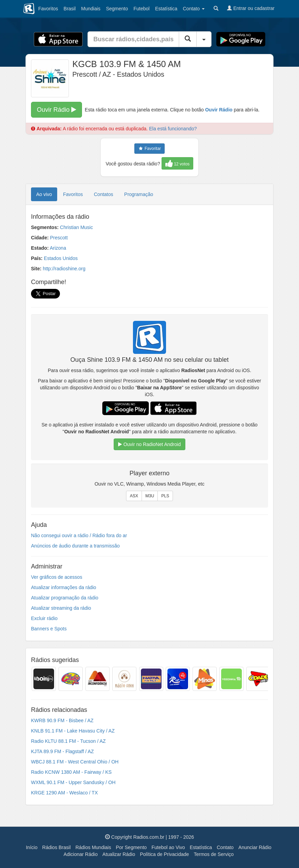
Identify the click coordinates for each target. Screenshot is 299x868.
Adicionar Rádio (81, 854)
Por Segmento (131, 847)
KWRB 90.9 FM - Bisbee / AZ (62, 720)
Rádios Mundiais (93, 847)
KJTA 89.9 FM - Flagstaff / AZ (62, 751)
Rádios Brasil (56, 847)
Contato (225, 847)
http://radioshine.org (64, 269)
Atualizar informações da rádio (64, 587)
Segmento (117, 9)
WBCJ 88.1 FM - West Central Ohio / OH (75, 762)
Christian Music (76, 227)
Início (32, 847)
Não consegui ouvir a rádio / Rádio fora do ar (79, 535)
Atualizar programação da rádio (65, 598)
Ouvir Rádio (56, 110)
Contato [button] (194, 9)
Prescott (59, 238)
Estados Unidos (61, 258)
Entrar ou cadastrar (251, 8)
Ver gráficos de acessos (57, 577)
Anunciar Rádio (255, 847)
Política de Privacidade (164, 854)
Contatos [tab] (104, 194)
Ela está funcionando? (173, 129)
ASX (134, 496)
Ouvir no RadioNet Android (149, 444)
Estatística (166, 9)
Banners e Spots (49, 629)
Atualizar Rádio (119, 854)
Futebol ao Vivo (168, 847)
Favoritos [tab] (73, 194)
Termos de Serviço (214, 854)
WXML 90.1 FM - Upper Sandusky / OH (73, 782)
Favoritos (48, 9)
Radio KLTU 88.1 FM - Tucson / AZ (68, 741)
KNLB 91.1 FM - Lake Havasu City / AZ (73, 731)
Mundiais (91, 9)
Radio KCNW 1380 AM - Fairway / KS (71, 772)
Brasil (70, 9)
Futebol (141, 9)
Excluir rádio (44, 618)
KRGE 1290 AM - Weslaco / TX (64, 793)
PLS (165, 496)
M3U (150, 496)
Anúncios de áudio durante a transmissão (75, 546)
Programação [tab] (139, 194)
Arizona (58, 248)
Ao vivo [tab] (44, 194)
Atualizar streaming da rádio (61, 608)
